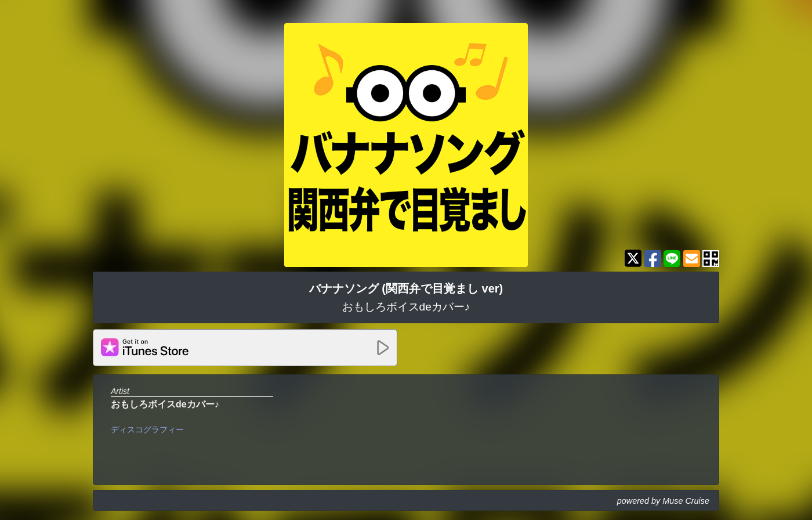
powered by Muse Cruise (663, 501)
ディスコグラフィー (147, 429)
